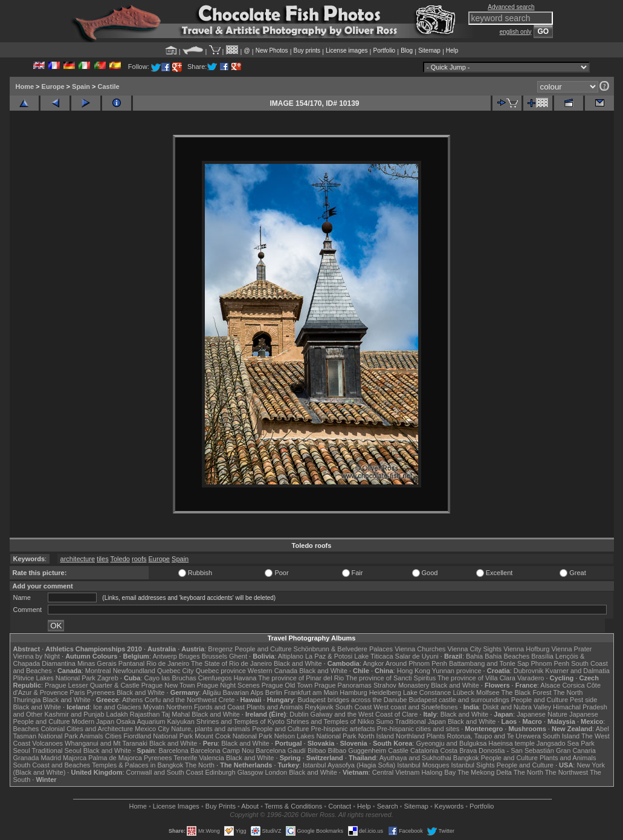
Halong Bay (438, 772)
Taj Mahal (176, 714)
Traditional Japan (421, 721)
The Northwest (567, 772)
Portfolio (384, 50)
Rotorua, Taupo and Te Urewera (494, 736)
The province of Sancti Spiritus (391, 678)
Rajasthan (145, 714)
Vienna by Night (37, 656)
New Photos (272, 50)
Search (388, 806)
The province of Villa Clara (476, 678)
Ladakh (117, 714)
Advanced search (511, 7)
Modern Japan (93, 721)
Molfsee (488, 692)
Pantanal (131, 663)
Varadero (531, 678)
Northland (410, 736)
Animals (92, 736)
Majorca (75, 758)
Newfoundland (134, 671)
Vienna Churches (420, 649)
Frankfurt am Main (311, 692)
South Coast (354, 707)
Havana (245, 678)
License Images (176, 806)
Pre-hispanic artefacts (343, 729)
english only (516, 32)
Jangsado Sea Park (566, 743)
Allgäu (212, 692)
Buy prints (307, 50)
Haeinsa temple (511, 743)
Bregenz (220, 649)
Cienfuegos (215, 678)
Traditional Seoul (57, 750)
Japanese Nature (542, 714)
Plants (436, 736)
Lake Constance (427, 692)
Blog (407, 50)
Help (452, 50)
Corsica (573, 685)
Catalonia (424, 750)
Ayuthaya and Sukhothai (415, 758)
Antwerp (164, 656)
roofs (139, 559)
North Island (376, 736)
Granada (26, 758)
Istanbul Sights (473, 765)
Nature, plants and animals (211, 729)
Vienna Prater (571, 649)
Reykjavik (319, 707)
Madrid (51, 758)
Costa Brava (458, 750)
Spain (81, 86)
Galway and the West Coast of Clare (364, 714)
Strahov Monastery (401, 685)
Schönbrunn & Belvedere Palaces (344, 649)
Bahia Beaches (507, 656)
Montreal (98, 671)
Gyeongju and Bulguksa (451, 743)
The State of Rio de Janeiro (231, 663)
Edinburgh (220, 772)
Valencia (212, 758)
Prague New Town (168, 685)
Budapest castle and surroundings (459, 700)
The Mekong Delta (485, 772)
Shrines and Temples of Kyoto (240, 721)
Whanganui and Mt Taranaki (106, 743)
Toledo (120, 559)
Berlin (274, 692)
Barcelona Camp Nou (222, 750)
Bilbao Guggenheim (357, 750)
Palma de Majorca (115, 758)
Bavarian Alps (243, 692)
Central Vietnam (396, 772)
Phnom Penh (550, 663)
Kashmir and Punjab (74, 714)
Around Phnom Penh (416, 663)
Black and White (298, 663)
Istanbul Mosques (423, 765)
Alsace (550, 685)
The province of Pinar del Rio (301, 678)
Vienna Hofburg (526, 649)
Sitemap (429, 50)
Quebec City (176, 671)
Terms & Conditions (293, 806)
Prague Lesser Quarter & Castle (92, 685)
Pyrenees (100, 692)
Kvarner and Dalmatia (577, 671)
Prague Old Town (287, 685)
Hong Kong (414, 671)
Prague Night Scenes (228, 685)
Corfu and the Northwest (180, 700)
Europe (53, 86)
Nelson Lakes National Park (315, 736)
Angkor (373, 663)
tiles (103, 559)
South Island (561, 736)
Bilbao (317, 750)
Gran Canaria (576, 750)
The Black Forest (526, 692)
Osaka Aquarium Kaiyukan (155, 721)
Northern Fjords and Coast (205, 707)
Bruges (189, 656)
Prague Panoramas (343, 685)
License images (347, 50)
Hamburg (353, 692)
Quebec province (221, 671)
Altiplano (291, 656)
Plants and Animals (275, 707)
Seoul (22, 750)
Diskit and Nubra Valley (517, 707)
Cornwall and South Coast (165, 772)
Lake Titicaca (373, 656)
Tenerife (185, 758)
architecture (78, 559)
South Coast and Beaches (52, 765)
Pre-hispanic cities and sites (418, 729)
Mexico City (152, 729)
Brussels (215, 656)
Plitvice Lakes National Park (54, 678)
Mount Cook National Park (233, 736)
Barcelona (173, 750)
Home (25, 86)
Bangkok (466, 758)
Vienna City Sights (474, 649)
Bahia (474, 656)
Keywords (449, 806)
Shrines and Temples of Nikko (330, 721)
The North (568, 692)
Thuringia (27, 700)
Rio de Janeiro (168, 663)
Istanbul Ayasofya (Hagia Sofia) (349, 765)
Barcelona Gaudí (281, 750)
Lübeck (463, 692)
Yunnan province (457, 671)
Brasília (542, 656)
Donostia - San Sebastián (516, 750)
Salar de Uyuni (417, 656)
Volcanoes (47, 743)
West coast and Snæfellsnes (415, 707)
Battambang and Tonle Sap (489, 663)
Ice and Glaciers (117, 707)
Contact (340, 806)
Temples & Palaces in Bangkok (137, 765)
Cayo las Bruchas (170, 678)
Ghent (238, 656)
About (250, 806)
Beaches (26, 729)
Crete (227, 700)
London (276, 772)
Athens (132, 700)
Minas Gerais (97, 663)
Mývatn (154, 707)
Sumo (385, 721)
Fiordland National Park (158, 736)
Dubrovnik (529, 671)
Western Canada (273, 671)
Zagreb (108, 678)
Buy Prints (221, 806)
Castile (109, 86)
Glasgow (250, 772)
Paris (77, 692)
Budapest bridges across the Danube (352, 700)
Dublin (299, 714)
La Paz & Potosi (329, 656)
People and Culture (263, 649)
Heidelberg (385, 692)
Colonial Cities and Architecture (87, 729)
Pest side (583, 700)
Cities (114, 736)
